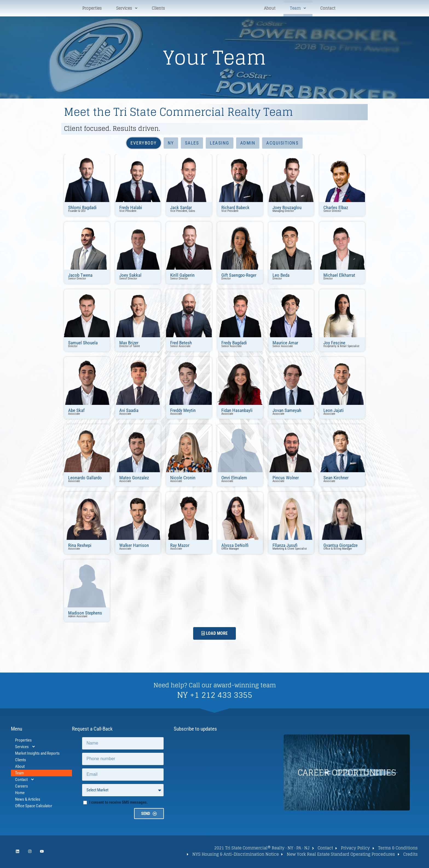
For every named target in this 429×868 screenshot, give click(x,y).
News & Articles (28, 800)
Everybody (144, 144)
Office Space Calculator (34, 807)
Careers (21, 787)
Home (20, 794)
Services (127, 9)
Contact (328, 9)
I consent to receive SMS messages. (118, 803)
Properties (92, 9)
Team (298, 9)
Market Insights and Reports (37, 754)
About (270, 9)
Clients (158, 9)
